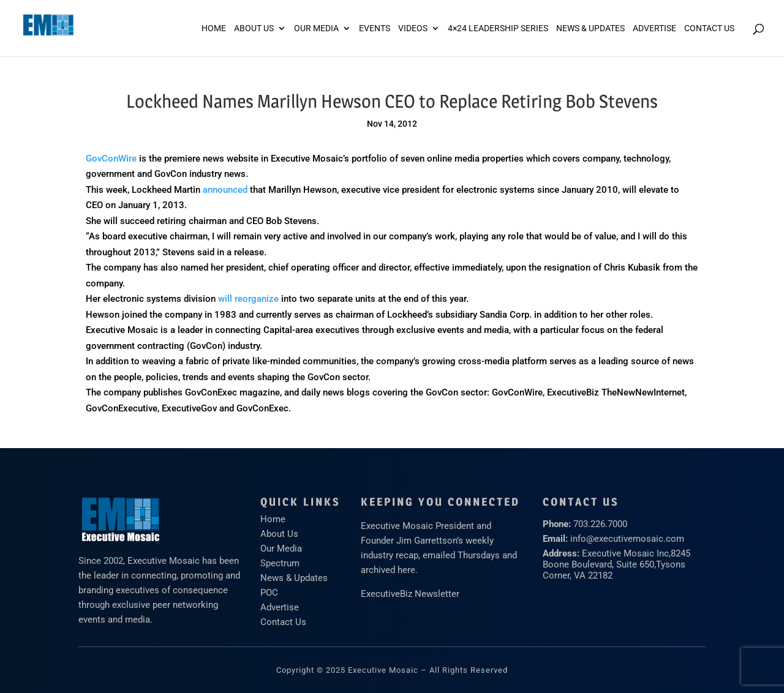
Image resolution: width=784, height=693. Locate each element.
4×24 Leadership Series (498, 28)
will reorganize (248, 299)
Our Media (316, 28)
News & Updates (590, 28)
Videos (413, 28)
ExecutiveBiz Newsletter (410, 594)
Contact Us (709, 28)
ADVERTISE (654, 28)
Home (214, 28)
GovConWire (111, 159)
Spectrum (280, 563)
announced (225, 190)
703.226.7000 (600, 524)
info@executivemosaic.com (627, 539)
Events (375, 28)
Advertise (280, 607)
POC (269, 593)
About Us (254, 28)
